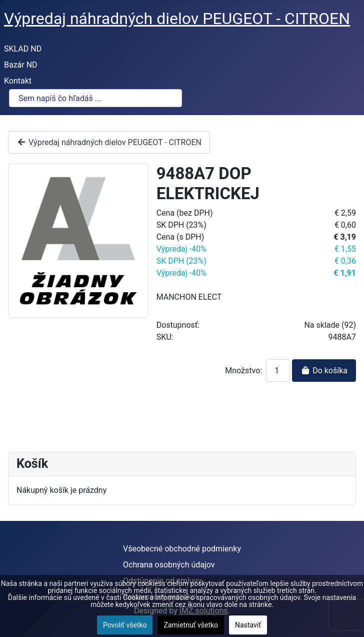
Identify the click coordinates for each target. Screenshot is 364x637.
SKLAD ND (23, 49)
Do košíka (324, 371)
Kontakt (18, 81)
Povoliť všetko (125, 625)
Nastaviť (248, 625)
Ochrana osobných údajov (169, 565)
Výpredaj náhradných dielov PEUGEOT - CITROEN (109, 142)
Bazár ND (21, 65)
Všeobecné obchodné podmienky (182, 549)
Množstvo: (243, 371)
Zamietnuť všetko (191, 625)
